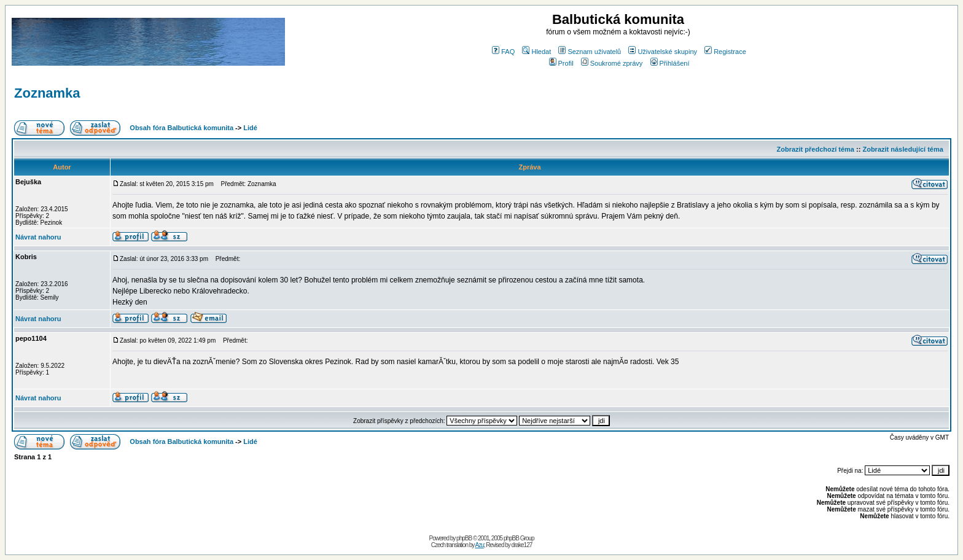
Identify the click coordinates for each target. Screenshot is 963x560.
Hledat (536, 52)
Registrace (725, 52)
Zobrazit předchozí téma (815, 149)
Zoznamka (47, 93)
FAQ (503, 52)
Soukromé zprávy (612, 63)
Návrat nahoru (38, 237)
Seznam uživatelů (590, 52)
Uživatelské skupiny (663, 52)
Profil (561, 63)
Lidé (250, 128)
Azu (480, 545)
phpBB (464, 538)
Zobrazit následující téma (903, 149)
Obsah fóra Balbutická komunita (181, 128)
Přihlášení (670, 63)
